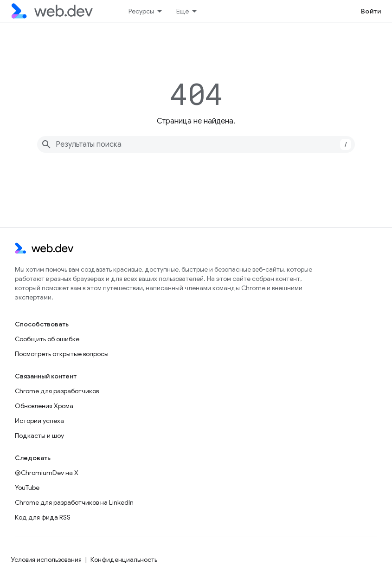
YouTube (27, 488)
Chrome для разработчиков (57, 391)
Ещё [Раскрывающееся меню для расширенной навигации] (183, 11)
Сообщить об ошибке (47, 339)
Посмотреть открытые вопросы (62, 354)
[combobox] (196, 144)
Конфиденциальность (124, 559)
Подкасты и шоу (39, 436)
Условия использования (46, 559)
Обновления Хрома (44, 406)
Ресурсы (141, 11)
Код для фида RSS (43, 517)
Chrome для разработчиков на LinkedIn (74, 502)
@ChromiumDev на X (47, 473)
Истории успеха (39, 421)
